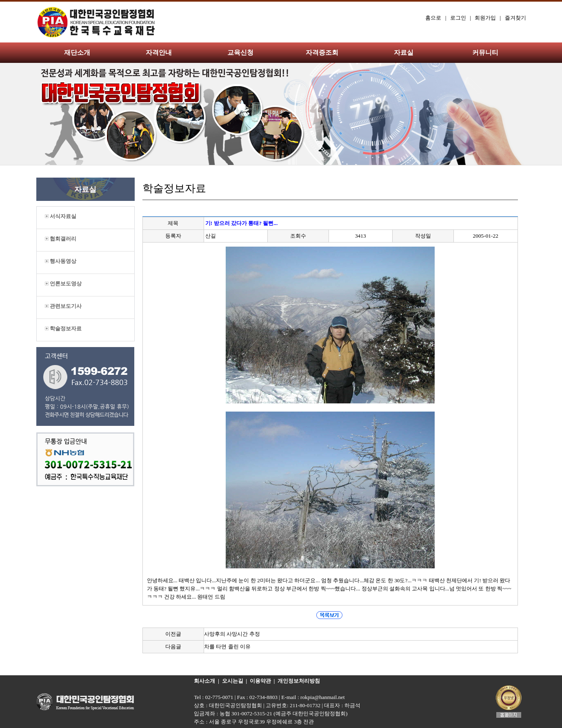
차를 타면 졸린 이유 (227, 647)
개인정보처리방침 (299, 681)
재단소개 (77, 52)
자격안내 (159, 52)
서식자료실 (61, 216)
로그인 (458, 18)
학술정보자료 (63, 328)
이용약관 (260, 681)
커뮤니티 (485, 52)
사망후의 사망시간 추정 (232, 634)
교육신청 (240, 52)
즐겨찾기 (515, 18)
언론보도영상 (63, 284)
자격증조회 (322, 52)
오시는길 (233, 681)
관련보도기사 (63, 306)
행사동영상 (61, 261)
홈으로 (433, 18)
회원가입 (485, 18)
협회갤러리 (61, 239)
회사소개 (204, 681)
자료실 (404, 52)
